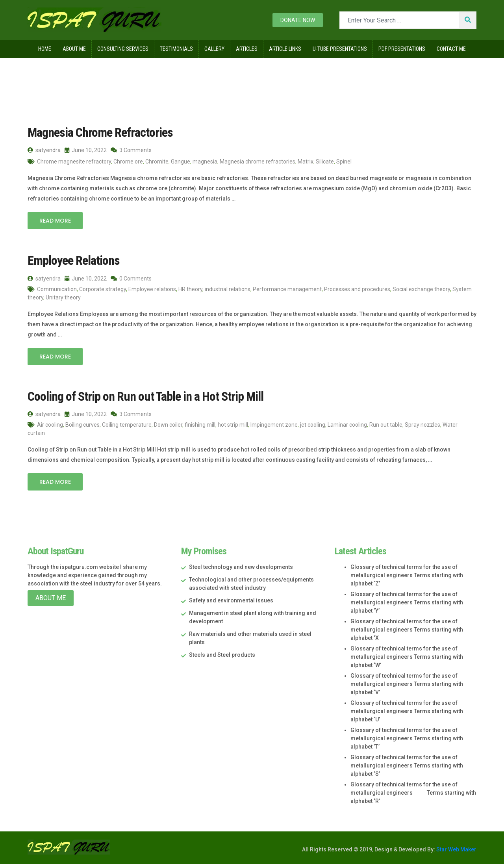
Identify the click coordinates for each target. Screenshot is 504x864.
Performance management (287, 289)
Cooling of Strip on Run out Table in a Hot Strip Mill (145, 396)
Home (45, 49)
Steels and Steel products (222, 655)
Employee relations (152, 289)
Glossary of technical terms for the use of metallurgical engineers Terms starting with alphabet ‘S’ (407, 766)
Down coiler (168, 425)
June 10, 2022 (86, 150)
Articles (247, 49)
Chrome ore (128, 162)
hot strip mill (233, 425)
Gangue (181, 162)
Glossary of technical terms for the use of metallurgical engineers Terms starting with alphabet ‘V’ (407, 684)
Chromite (157, 162)
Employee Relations (74, 260)
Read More (55, 221)
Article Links (285, 49)
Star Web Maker (456, 849)
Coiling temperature (127, 425)
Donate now (298, 20)
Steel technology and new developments (241, 567)
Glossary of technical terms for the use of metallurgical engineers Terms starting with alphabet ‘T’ (407, 738)
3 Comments (131, 150)
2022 (75, 74)
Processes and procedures (357, 289)
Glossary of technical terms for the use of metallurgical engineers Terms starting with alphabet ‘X (407, 630)
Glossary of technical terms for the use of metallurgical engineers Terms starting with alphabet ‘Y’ (407, 602)
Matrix (306, 162)
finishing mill (200, 425)
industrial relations (228, 289)
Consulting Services (123, 49)
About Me (74, 49)
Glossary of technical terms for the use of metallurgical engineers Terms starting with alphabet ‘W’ (407, 657)
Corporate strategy (103, 289)
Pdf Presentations (402, 49)
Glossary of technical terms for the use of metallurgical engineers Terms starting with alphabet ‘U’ (407, 711)
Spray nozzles (422, 425)
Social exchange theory (421, 289)
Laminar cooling (347, 425)
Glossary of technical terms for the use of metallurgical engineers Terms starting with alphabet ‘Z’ (407, 575)
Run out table (386, 425)
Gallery (214, 49)
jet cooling (313, 425)
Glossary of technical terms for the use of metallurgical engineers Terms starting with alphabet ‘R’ (413, 793)
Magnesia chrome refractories (258, 162)
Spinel (344, 162)
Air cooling (50, 425)
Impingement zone (274, 425)
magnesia (205, 162)
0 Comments (131, 279)
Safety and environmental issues (231, 600)
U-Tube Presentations (340, 49)
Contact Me (451, 49)
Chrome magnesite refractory (74, 162)
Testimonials (176, 49)
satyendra (44, 150)
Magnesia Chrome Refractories (100, 132)
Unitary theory (63, 297)
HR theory (190, 289)
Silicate (325, 162)
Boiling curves (82, 425)
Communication (57, 289)
